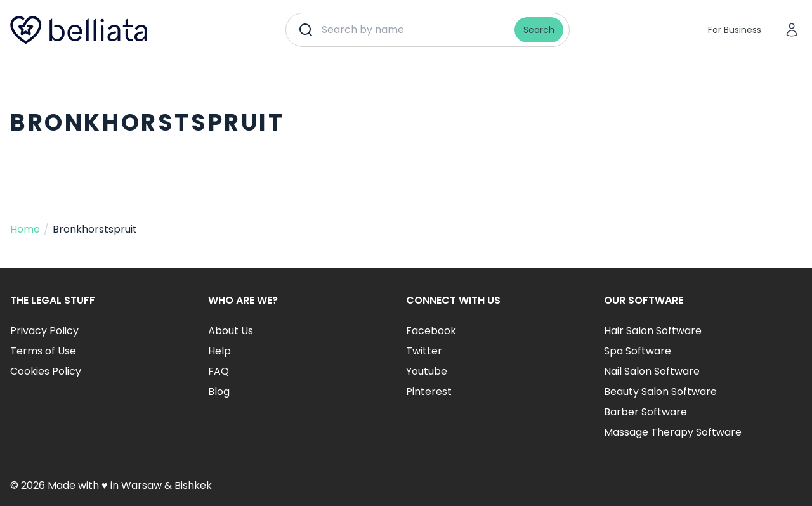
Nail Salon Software (652, 371)
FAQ (219, 371)
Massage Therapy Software (673, 432)
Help (219, 351)
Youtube (427, 371)
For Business (735, 30)
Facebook (431, 331)
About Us (231, 331)
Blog (219, 392)
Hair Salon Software (653, 331)
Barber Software (645, 412)
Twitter (424, 351)
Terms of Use (43, 351)
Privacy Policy (44, 331)
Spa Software (638, 351)
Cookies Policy (46, 371)
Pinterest (429, 392)
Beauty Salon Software (660, 392)
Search (539, 30)
